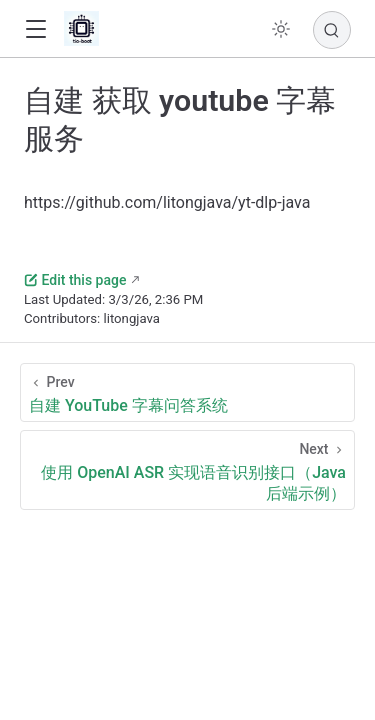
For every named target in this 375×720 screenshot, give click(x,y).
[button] (35, 29)
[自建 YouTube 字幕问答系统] (187, 392)
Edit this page (75, 280)
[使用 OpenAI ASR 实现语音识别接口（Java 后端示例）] (187, 470)
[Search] (332, 30)
